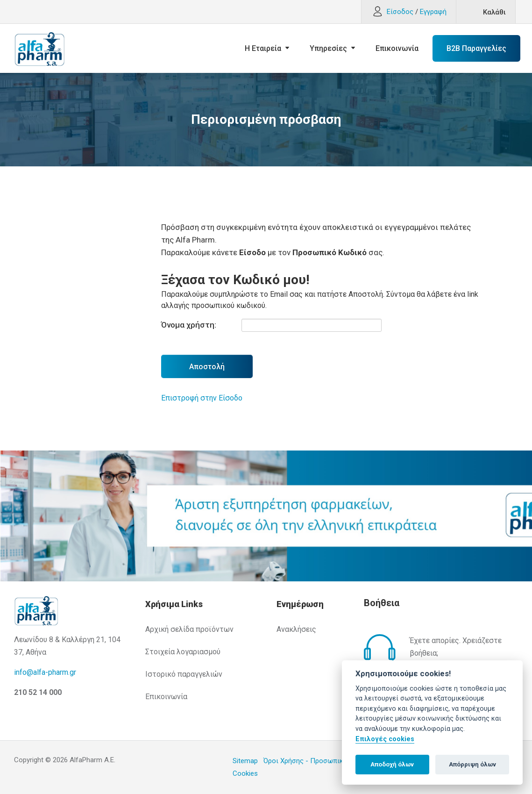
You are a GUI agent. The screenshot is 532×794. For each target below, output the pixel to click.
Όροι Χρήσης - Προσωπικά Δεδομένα (322, 761)
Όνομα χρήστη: (189, 325)
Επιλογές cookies (385, 739)
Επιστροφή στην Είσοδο (202, 398)
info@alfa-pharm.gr (45, 672)
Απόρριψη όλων (472, 764)
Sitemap (245, 761)
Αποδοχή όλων (392, 764)
